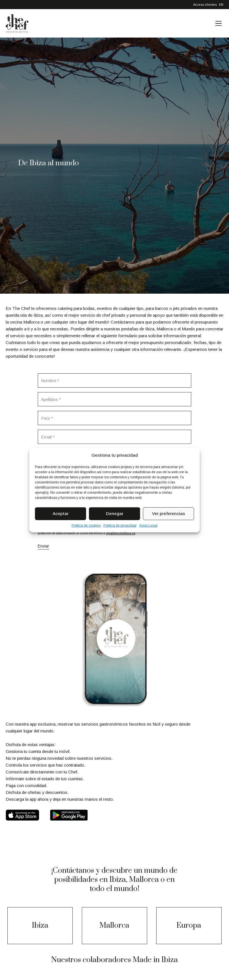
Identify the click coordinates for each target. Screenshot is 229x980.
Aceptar (61, 513)
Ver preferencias (168, 513)
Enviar (43, 546)
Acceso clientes (205, 5)
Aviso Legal (148, 525)
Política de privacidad (120, 525)
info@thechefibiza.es (121, 533)
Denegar (115, 513)
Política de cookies (86, 525)
